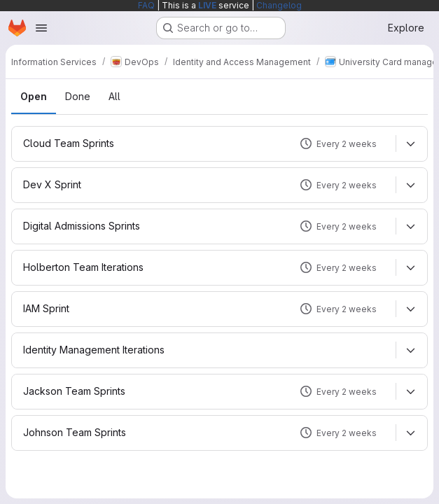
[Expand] (410, 143)
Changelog (279, 5)
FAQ (146, 5)
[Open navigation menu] (41, 28)
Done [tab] (78, 96)
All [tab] (114, 96)
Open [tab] (34, 96)
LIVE (207, 5)
